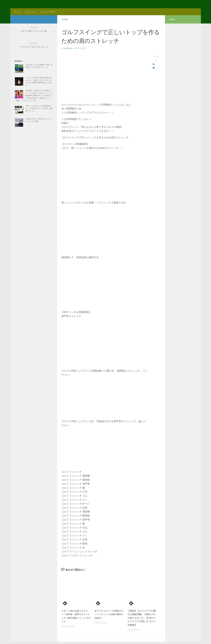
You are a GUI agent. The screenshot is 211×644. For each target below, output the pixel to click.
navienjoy (68, 48)
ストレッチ (30, 12)
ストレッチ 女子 (48, 12)
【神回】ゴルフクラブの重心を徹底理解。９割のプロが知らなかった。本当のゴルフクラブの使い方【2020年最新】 (142, 618)
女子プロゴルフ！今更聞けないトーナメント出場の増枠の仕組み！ (108, 614)
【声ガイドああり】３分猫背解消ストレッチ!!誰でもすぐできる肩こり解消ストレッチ (39, 108)
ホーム (18, 12)
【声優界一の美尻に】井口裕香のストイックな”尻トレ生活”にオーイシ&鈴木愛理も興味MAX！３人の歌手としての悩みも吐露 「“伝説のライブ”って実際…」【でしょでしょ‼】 (34, 96)
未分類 (65, 19)
